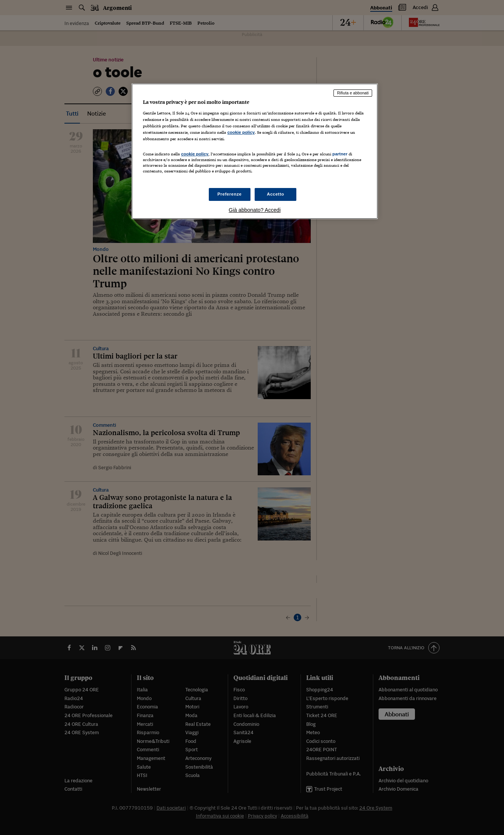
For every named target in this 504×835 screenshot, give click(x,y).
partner (340, 154)
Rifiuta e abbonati (353, 93)
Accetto (275, 194)
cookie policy (241, 132)
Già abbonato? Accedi (255, 210)
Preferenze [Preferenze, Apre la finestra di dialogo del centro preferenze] (230, 194)
